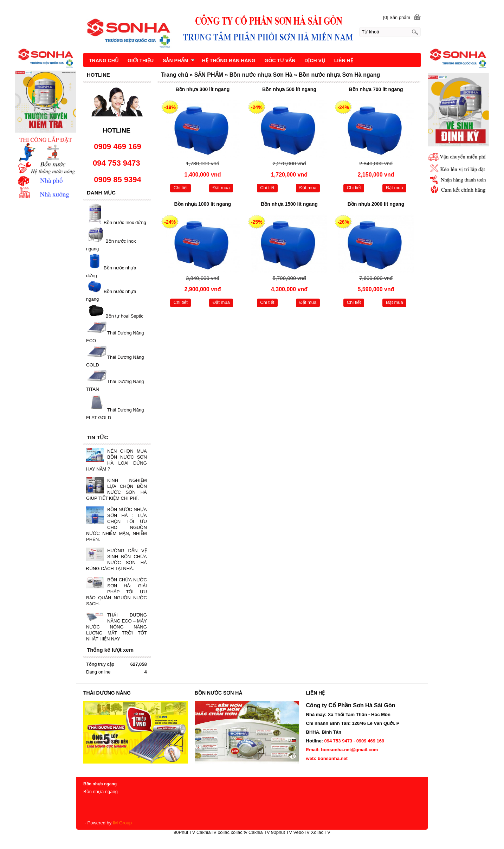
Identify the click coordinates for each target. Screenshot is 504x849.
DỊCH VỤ (315, 60)
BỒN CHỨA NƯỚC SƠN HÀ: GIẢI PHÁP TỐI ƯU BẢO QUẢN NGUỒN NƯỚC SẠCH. (117, 592)
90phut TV (282, 832)
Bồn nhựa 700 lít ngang (376, 89)
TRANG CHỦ (104, 60)
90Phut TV (184, 832)
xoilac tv (239, 832)
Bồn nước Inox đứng (125, 222)
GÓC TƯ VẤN (280, 60)
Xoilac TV (320, 832)
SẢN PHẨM (179, 60)
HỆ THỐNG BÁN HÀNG (229, 60)
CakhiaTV (206, 832)
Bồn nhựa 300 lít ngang (203, 89)
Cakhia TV (259, 832)
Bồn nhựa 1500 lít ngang (289, 204)
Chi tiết (181, 188)
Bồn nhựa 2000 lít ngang (376, 204)
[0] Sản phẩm (397, 17)
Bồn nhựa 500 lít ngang (289, 89)
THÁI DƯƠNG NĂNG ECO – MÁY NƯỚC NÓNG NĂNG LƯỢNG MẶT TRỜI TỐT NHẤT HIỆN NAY (117, 627)
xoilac (224, 832)
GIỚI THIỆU (141, 60)
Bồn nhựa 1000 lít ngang (203, 204)
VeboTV (302, 832)
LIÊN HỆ (344, 60)
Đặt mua (221, 188)
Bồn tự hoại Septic (124, 316)
